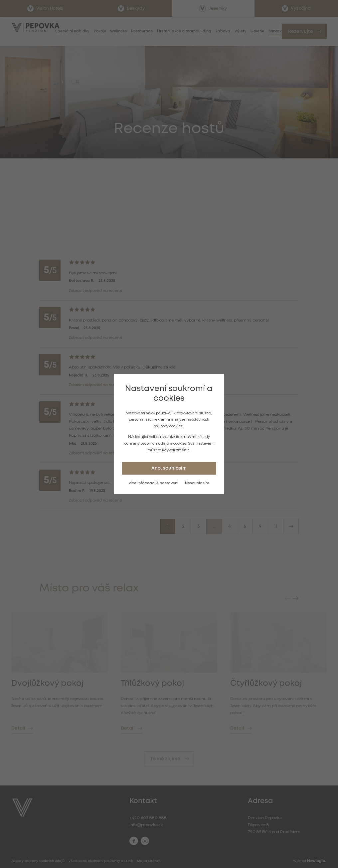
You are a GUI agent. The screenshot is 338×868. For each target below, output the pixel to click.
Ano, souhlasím (169, 468)
